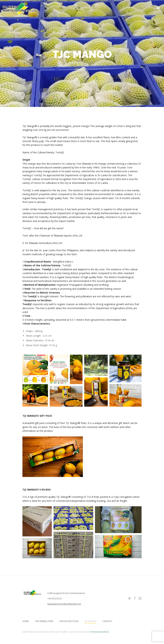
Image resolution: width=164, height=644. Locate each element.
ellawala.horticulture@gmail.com (64, 604)
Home (26, 621)
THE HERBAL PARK (44, 621)
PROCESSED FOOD (69, 621)
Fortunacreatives (100, 632)
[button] (35, 369)
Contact (107, 621)
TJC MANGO (91, 621)
